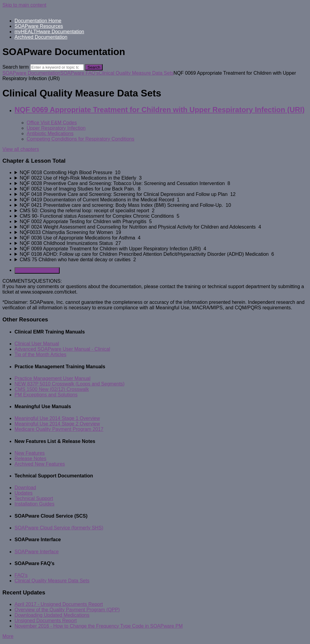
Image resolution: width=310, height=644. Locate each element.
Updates (24, 493)
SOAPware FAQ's (79, 73)
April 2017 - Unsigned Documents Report (59, 604)
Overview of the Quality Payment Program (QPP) (67, 610)
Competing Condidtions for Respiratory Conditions (81, 139)
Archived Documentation (41, 37)
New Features (30, 453)
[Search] (57, 67)
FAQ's (21, 575)
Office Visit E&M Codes (52, 123)
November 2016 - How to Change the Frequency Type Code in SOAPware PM (99, 626)
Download (25, 488)
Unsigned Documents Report (46, 621)
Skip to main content (24, 5)
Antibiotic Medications (50, 133)
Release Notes (30, 459)
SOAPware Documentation (31, 73)
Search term (16, 67)
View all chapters (21, 149)
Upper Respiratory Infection (56, 128)
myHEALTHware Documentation (49, 32)
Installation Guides (35, 504)
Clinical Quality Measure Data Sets (136, 73)
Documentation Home (38, 21)
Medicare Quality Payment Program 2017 (59, 429)
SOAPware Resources (39, 26)
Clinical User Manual (37, 344)
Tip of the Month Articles (40, 355)
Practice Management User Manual (53, 378)
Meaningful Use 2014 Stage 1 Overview (57, 418)
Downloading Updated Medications (52, 615)
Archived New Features (40, 464)
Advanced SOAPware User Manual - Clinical (62, 349)
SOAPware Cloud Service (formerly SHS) (59, 528)
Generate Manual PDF (37, 270)
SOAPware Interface (37, 552)
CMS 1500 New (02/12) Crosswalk (52, 389)
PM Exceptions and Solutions (46, 395)
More (8, 636)
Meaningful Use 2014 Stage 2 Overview (57, 424)
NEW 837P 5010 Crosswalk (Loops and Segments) (69, 384)
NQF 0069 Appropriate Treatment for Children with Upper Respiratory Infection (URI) (160, 110)
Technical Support (34, 498)
